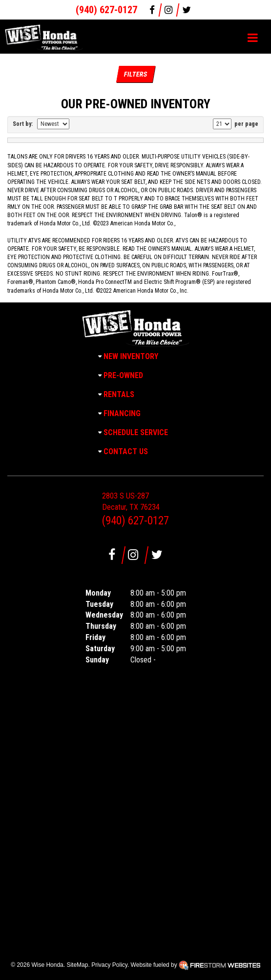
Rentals (119, 394)
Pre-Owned (123, 375)
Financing (122, 413)
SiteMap (77, 965)
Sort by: (24, 124)
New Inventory (131, 356)
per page (246, 124)
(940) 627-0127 (106, 10)
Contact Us (126, 451)
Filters (135, 74)
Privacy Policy (109, 965)
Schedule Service (136, 432)
